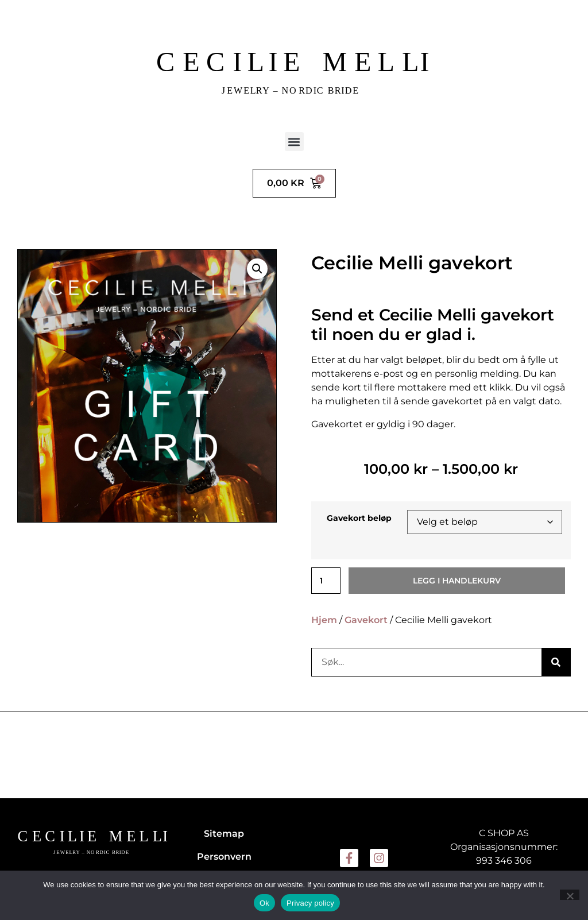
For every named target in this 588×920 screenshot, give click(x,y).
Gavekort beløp (359, 518)
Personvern (224, 857)
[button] (294, 142)
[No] (570, 895)
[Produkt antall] (326, 581)
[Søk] (556, 662)
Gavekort (366, 620)
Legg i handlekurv (457, 581)
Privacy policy (310, 903)
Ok (264, 903)
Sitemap (224, 834)
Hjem (324, 620)
